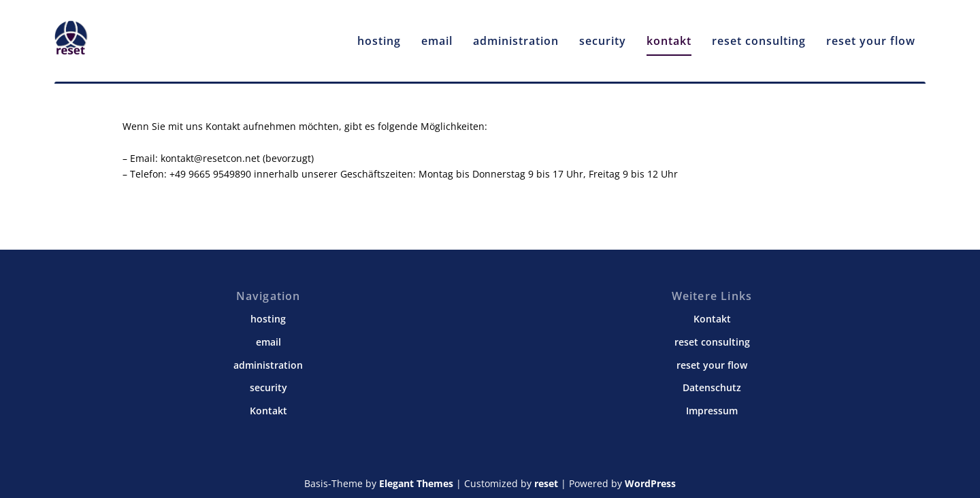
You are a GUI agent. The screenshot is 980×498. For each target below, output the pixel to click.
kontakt (669, 35)
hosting (379, 35)
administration (516, 35)
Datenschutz (712, 387)
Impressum (712, 410)
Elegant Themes (416, 483)
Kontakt (268, 410)
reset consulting (759, 35)
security (603, 35)
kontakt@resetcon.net (210, 157)
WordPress (650, 483)
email (437, 35)
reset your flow (871, 35)
